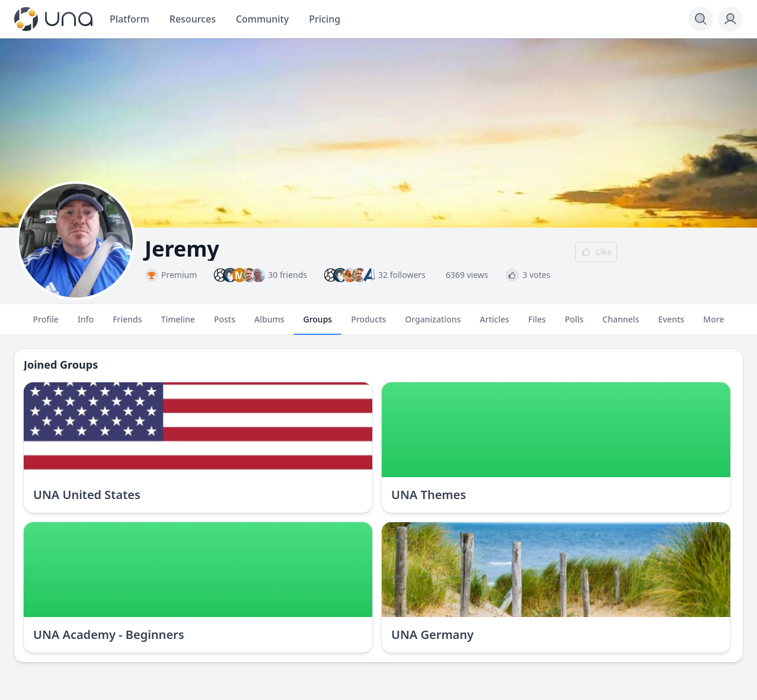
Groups (317, 324)
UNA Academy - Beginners (109, 635)
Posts (225, 324)
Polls (574, 324)
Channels (621, 324)
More (713, 324)
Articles (494, 324)
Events (671, 324)
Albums (269, 324)
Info (86, 324)
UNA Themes (429, 495)
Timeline (178, 324)
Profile (46, 324)
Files (537, 324)
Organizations (433, 324)
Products (368, 324)
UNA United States (87, 495)
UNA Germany (432, 635)
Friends (127, 324)
